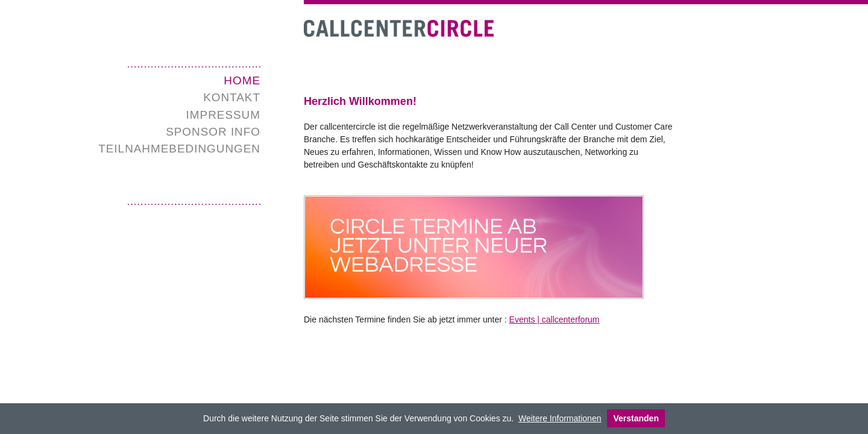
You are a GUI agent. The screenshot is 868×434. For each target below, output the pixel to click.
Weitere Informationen (560, 418)
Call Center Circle (399, 29)
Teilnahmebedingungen (179, 149)
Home (242, 80)
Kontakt (232, 97)
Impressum (223, 115)
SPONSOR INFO (213, 132)
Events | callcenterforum (555, 319)
